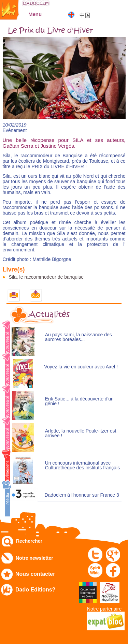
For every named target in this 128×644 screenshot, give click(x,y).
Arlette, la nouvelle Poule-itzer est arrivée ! (81, 433)
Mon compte (103, 8)
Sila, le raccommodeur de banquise (46, 277)
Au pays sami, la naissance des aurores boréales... (79, 337)
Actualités (49, 314)
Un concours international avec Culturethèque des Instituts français (82, 465)
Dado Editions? (35, 590)
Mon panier (120, 8)
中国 (85, 15)
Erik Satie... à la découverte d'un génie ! (79, 401)
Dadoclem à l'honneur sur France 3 (82, 495)
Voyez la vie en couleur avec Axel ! (81, 367)
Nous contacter (35, 574)
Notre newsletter (34, 558)
